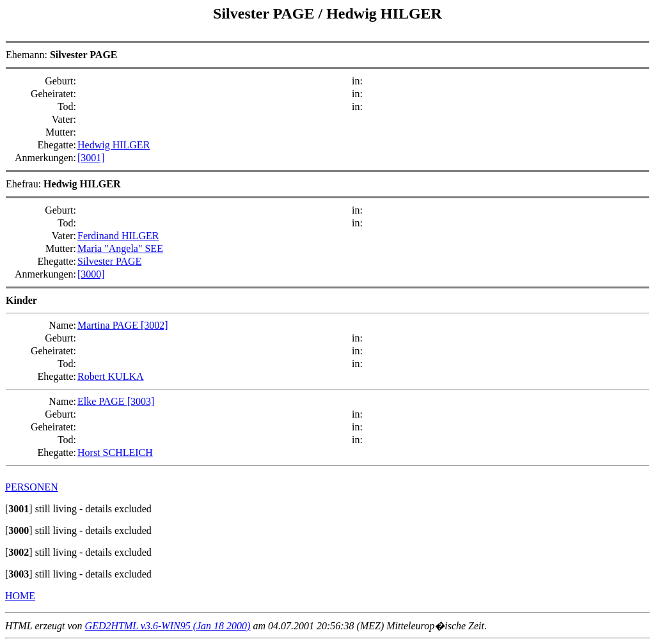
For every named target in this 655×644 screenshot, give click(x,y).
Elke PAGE (102, 401)
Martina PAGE (109, 325)
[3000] (91, 274)
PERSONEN (32, 487)
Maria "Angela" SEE (120, 248)
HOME (20, 596)
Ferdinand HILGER (118, 236)
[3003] (141, 401)
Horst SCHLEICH (115, 452)
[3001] (91, 158)
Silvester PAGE (265, 13)
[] (19, 509)
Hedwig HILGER (384, 13)
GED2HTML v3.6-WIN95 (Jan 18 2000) (168, 626)
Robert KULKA (111, 376)
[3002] (154, 325)
